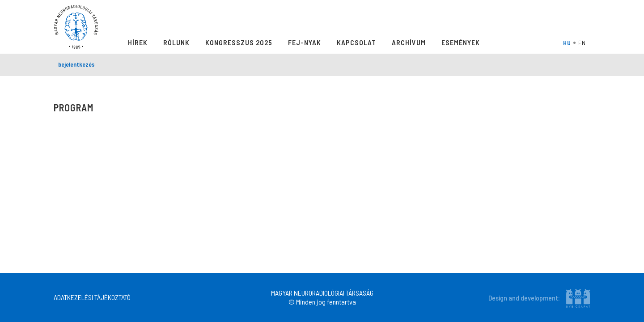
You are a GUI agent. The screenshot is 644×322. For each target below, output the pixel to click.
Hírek (138, 42)
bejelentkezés (76, 64)
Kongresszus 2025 (239, 42)
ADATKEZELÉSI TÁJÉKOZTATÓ (92, 297)
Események (461, 42)
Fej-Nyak (305, 42)
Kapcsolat (356, 42)
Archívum (409, 42)
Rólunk (176, 42)
